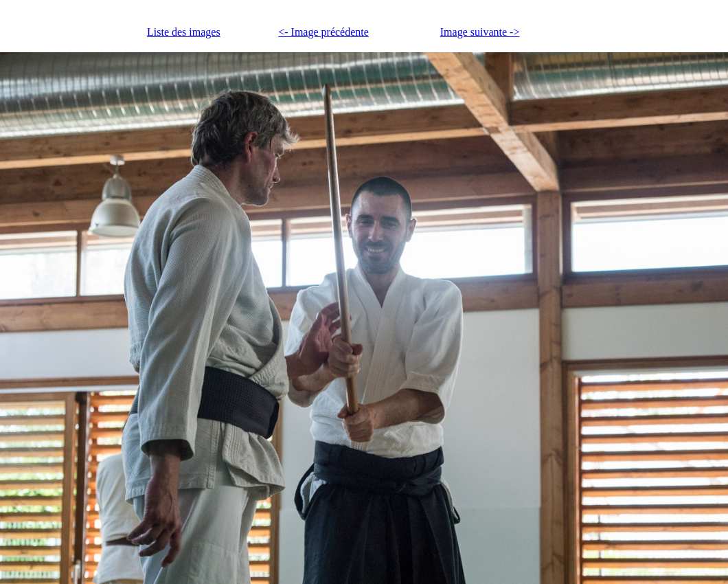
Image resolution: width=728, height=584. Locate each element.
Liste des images (184, 32)
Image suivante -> (480, 32)
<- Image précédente (323, 32)
